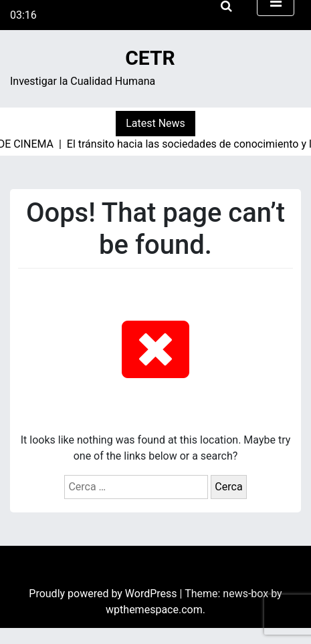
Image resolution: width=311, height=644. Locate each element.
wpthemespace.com (154, 610)
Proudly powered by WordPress (104, 594)
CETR (150, 58)
